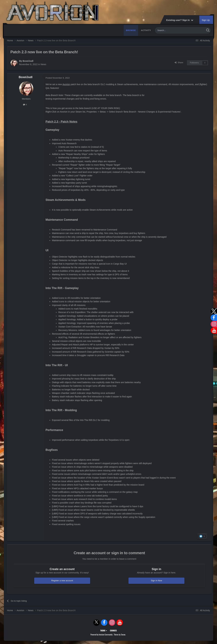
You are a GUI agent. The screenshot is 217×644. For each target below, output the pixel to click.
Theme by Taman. (120, 634)
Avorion (66, 84)
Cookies (113, 630)
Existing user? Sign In (180, 20)
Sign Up (206, 20)
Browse (131, 30)
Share (179, 62)
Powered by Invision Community (101, 634)
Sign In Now (156, 581)
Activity (146, 30)
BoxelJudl (28, 61)
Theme (104, 630)
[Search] (172, 30)
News (43, 64)
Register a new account (62, 581)
